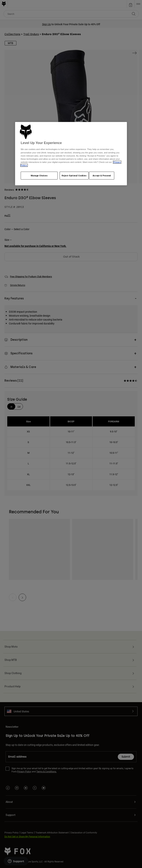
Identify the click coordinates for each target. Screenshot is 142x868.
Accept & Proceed (102, 175)
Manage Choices (39, 175)
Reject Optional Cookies (74, 175)
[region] (71, 154)
